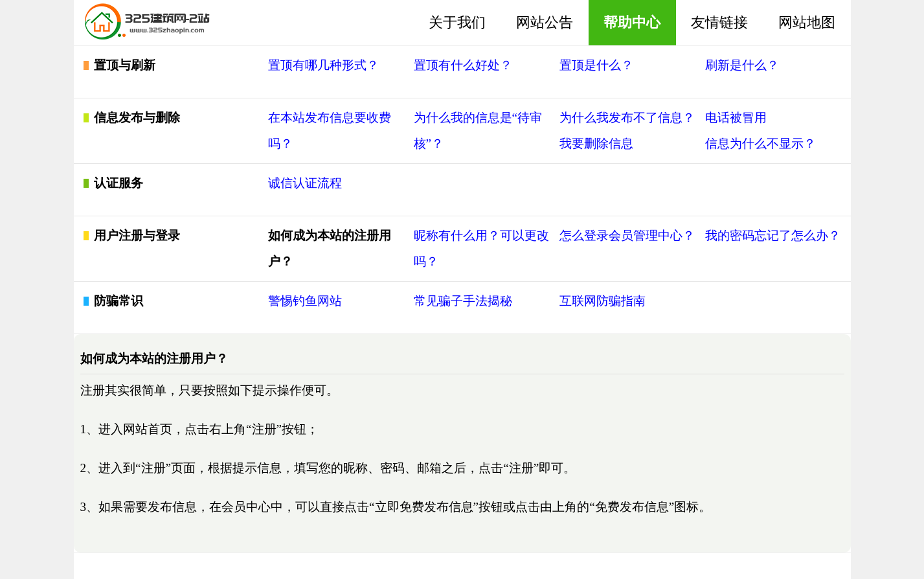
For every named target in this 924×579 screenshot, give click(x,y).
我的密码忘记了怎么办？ (773, 235)
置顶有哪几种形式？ (323, 65)
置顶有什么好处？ (463, 65)
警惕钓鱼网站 (305, 301)
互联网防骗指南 (603, 301)
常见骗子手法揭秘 (463, 301)
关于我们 (457, 22)
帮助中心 (632, 22)
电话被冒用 (736, 118)
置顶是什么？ (596, 65)
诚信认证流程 (305, 183)
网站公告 (545, 22)
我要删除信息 (596, 143)
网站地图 (807, 22)
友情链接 (719, 22)
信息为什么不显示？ (761, 143)
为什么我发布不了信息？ (627, 118)
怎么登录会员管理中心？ (627, 235)
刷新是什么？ (742, 65)
